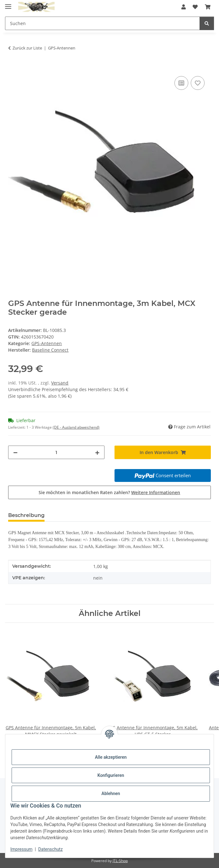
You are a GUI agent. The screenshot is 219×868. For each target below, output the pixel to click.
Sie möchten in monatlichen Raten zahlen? (109, 492)
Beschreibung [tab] (26, 515)
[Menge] (56, 452)
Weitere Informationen (156, 492)
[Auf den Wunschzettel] (198, 83)
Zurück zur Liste (27, 48)
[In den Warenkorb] (13, 68)
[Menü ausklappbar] (8, 4)
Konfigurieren (111, 775)
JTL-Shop (120, 861)
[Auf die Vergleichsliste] (181, 83)
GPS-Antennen (47, 343)
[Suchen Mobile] (102, 23)
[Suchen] (207, 23)
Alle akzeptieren (111, 757)
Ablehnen (111, 793)
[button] (184, 7)
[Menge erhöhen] (97, 452)
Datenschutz (51, 849)
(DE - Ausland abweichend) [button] (76, 427)
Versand (60, 383)
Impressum (21, 849)
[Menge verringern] (15, 452)
